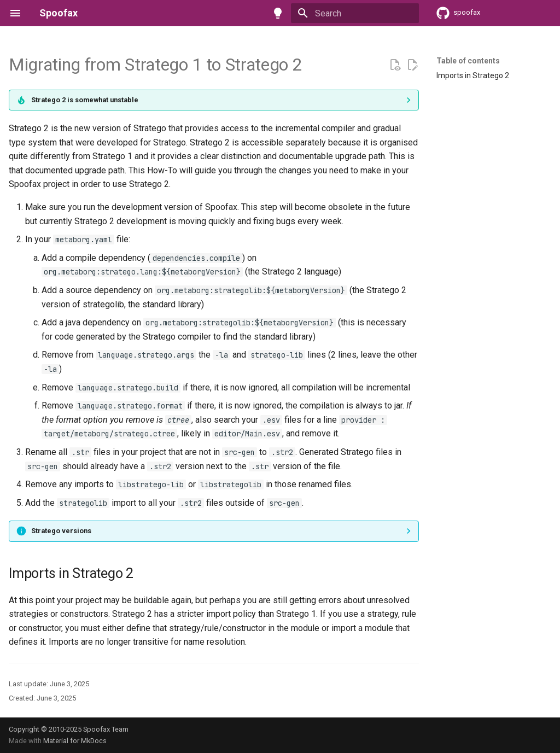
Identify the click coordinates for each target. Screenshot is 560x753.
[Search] (355, 13)
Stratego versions (61, 531)
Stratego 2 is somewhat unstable (85, 100)
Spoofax (59, 13)
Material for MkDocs (75, 741)
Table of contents (468, 61)
